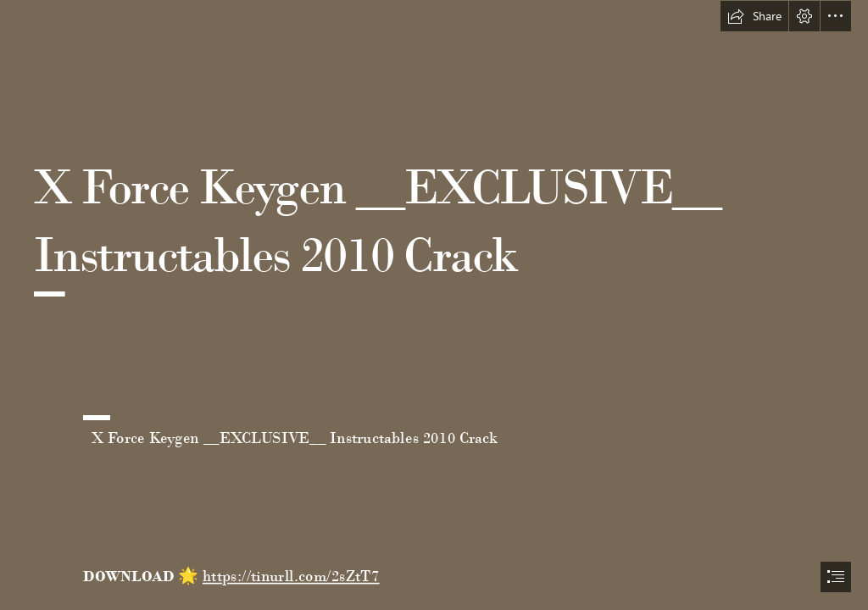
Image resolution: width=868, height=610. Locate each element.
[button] (754, 16)
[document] (434, 305)
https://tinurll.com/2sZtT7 (290, 576)
